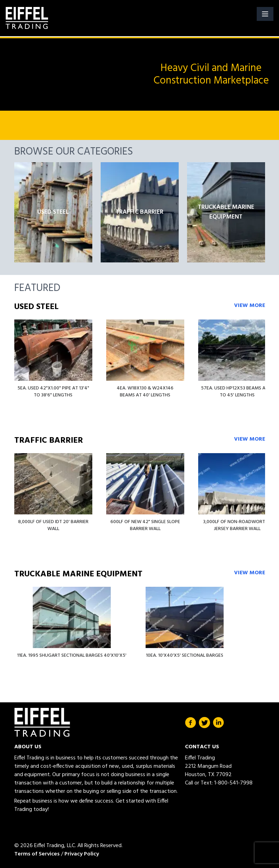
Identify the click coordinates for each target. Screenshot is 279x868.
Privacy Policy (82, 854)
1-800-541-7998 (233, 783)
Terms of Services (37, 854)
